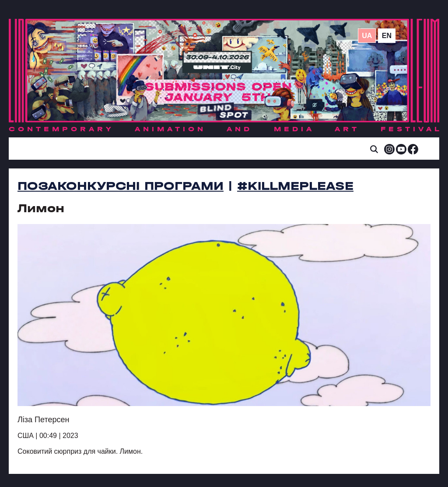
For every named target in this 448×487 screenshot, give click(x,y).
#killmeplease (295, 186)
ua (367, 36)
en (387, 36)
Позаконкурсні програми (121, 186)
